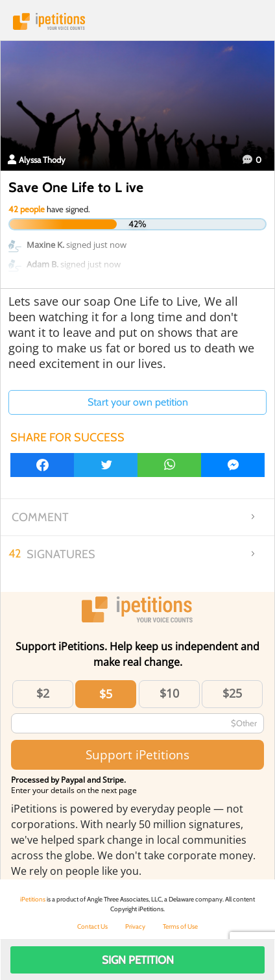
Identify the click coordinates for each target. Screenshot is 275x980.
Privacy (135, 926)
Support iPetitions (137, 754)
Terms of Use (180, 926)
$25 (232, 693)
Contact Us (92, 926)
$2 (43, 693)
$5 (106, 694)
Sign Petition (138, 960)
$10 (169, 693)
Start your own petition (138, 402)
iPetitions (137, 21)
